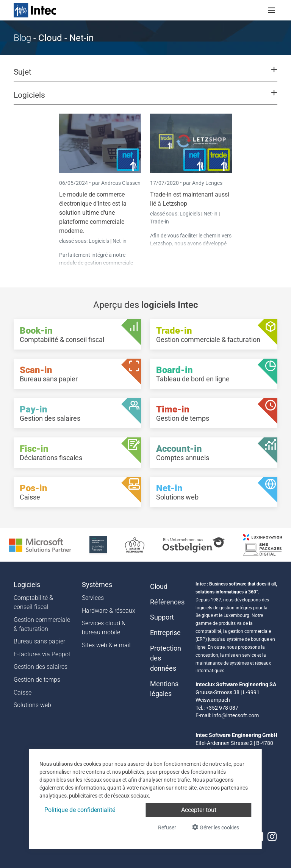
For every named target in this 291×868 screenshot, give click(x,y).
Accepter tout (199, 810)
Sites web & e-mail (106, 645)
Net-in (120, 241)
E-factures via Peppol (42, 654)
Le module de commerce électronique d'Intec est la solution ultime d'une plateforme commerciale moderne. (93, 213)
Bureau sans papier (39, 641)
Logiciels (99, 241)
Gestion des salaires (41, 667)
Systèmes (97, 585)
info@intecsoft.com (235, 715)
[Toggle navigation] (271, 10)
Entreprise (165, 633)
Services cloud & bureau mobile (104, 628)
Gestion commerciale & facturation (42, 624)
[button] (145, 75)
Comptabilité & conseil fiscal (33, 602)
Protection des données (166, 658)
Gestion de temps (37, 680)
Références (167, 602)
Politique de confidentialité (80, 810)
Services (93, 598)
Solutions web (32, 705)
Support (162, 617)
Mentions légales (164, 689)
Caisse (23, 692)
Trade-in (160, 222)
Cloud (159, 587)
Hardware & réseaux (109, 611)
